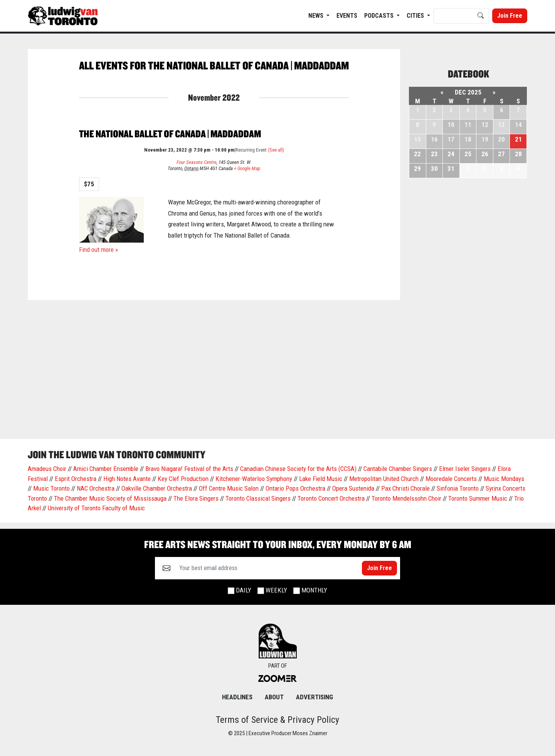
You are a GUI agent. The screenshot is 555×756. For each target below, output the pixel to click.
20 (501, 139)
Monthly (314, 590)
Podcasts (380, 16)
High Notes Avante (127, 479)
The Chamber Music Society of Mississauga (110, 498)
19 (485, 139)
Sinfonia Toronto (458, 488)
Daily (244, 590)
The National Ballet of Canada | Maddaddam (170, 134)
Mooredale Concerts (451, 479)
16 (434, 139)
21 (518, 139)
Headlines (237, 697)
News (317, 16)
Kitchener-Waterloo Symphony (254, 479)
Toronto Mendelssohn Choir (406, 498)
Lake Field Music (321, 479)
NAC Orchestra (96, 488)
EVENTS (347, 16)
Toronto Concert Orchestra (331, 498)
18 (468, 139)
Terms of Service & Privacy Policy (277, 720)
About (274, 697)
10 (451, 125)
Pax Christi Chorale (405, 488)
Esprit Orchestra (76, 479)
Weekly (276, 590)
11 (468, 125)
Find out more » (98, 250)
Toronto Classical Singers (258, 498)
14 (518, 125)
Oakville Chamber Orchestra (157, 488)
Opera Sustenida (353, 488)
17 (451, 139)
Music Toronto (51, 488)
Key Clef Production (183, 479)
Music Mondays (504, 479)
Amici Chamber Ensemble (106, 469)
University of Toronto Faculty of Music (96, 508)
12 (485, 125)
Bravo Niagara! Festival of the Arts (189, 469)
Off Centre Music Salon (229, 488)
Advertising (314, 697)
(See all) (276, 150)
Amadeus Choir (47, 469)
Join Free (510, 16)
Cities (416, 16)
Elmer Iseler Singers (465, 469)
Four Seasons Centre (197, 162)
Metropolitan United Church (384, 479)
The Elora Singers (196, 498)
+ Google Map (247, 168)
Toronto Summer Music (478, 498)
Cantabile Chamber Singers (398, 469)
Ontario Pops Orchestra (295, 488)
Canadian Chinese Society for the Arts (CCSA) (298, 469)
